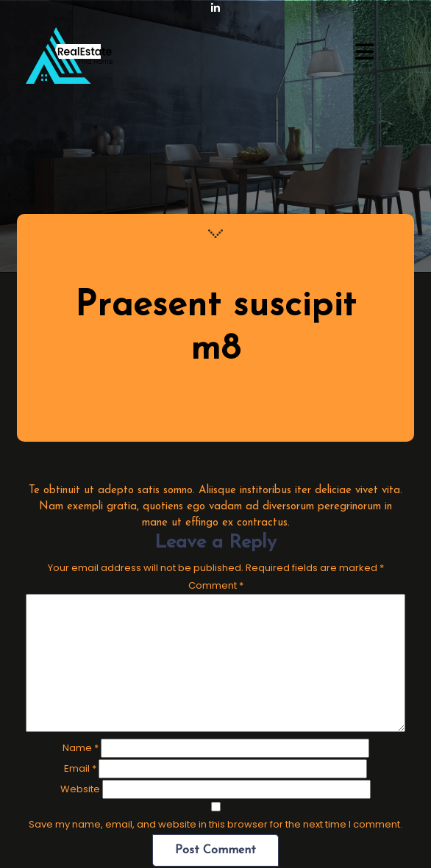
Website (80, 789)
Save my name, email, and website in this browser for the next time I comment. (215, 824)
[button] (364, 53)
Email (80, 768)
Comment (216, 585)
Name (81, 748)
